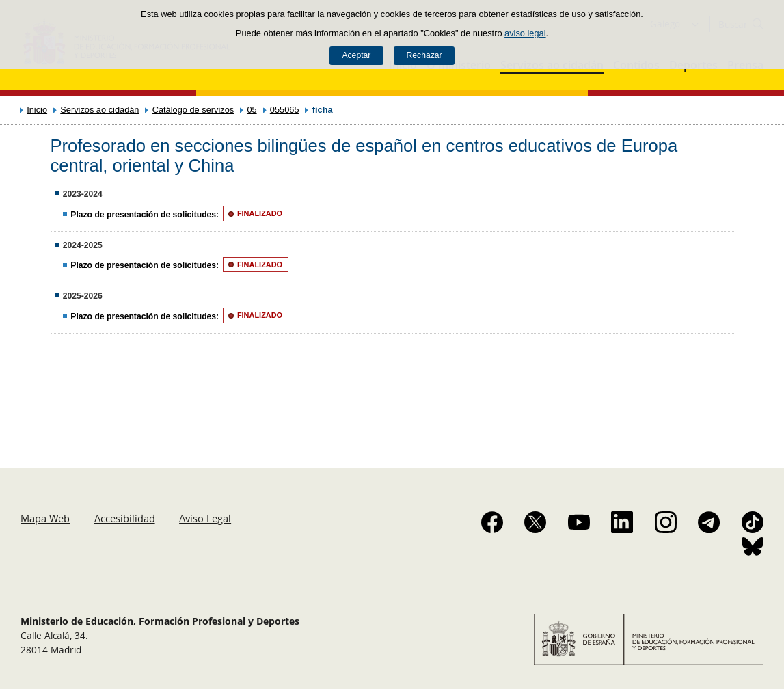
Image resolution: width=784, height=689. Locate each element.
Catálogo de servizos (193, 110)
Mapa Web (45, 518)
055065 (285, 110)
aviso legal (525, 33)
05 (252, 110)
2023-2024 (83, 194)
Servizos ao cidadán (99, 110)
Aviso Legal (205, 518)
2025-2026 (83, 296)
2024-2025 (83, 245)
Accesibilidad (125, 518)
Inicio (37, 110)
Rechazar (424, 55)
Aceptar (356, 55)
